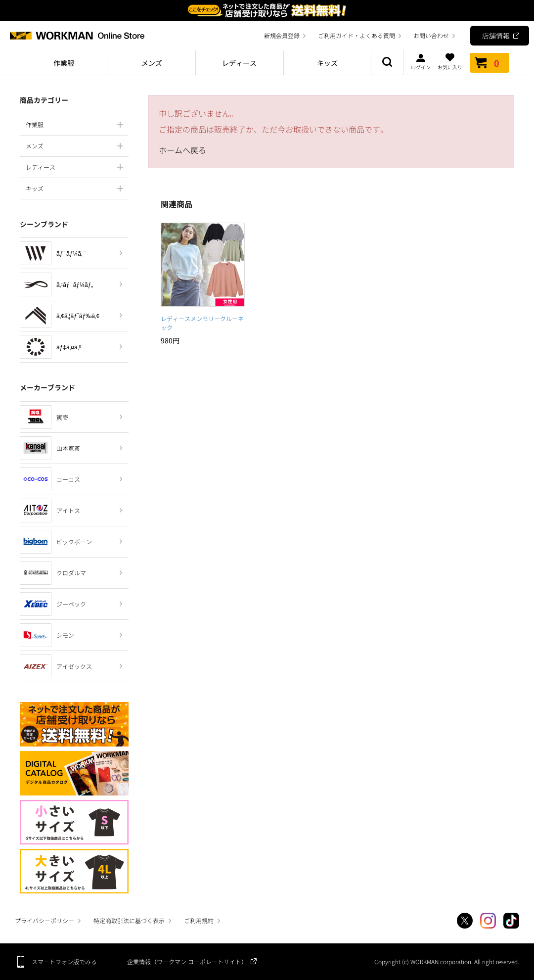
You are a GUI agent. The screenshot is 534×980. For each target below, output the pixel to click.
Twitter (465, 921)
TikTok (511, 921)
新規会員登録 (282, 35)
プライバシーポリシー (44, 920)
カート (489, 63)
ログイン (421, 61)
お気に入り (450, 61)
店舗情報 (496, 36)
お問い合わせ (431, 35)
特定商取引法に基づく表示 (129, 920)
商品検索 (387, 63)
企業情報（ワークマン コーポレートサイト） (187, 961)
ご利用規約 (199, 920)
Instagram (488, 921)
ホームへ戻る (182, 150)
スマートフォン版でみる (64, 961)
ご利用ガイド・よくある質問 (356, 35)
